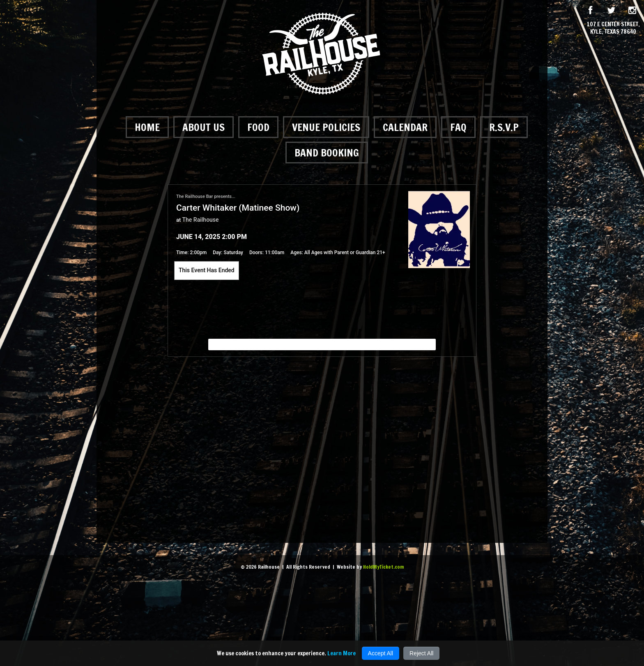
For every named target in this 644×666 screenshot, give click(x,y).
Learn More (342, 653)
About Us (204, 127)
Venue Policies (326, 127)
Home (147, 127)
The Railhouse (201, 220)
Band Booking (327, 153)
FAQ (458, 127)
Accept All (381, 653)
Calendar (405, 127)
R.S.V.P (504, 127)
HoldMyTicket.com (383, 567)
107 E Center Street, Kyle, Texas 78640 (613, 28)
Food (258, 127)
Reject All (421, 653)
